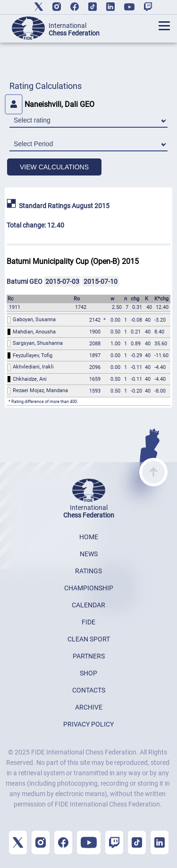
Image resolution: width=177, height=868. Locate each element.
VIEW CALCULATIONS (54, 167)
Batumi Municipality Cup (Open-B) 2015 (73, 261)
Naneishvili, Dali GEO (50, 104)
